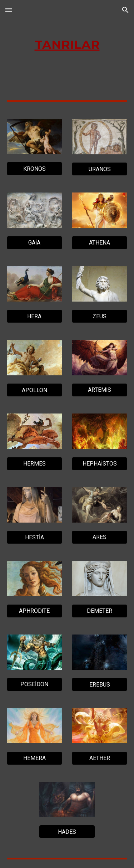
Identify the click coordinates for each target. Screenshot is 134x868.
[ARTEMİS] (100, 390)
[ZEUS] (100, 316)
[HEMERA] (34, 758)
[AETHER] (100, 758)
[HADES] (67, 832)
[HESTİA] (34, 537)
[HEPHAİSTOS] (100, 464)
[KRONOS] (34, 169)
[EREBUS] (100, 685)
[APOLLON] (34, 390)
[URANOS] (100, 169)
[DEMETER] (100, 611)
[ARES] (100, 537)
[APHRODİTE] (34, 611)
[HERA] (34, 316)
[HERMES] (34, 464)
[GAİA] (34, 243)
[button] (9, 10)
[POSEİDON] (34, 684)
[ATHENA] (100, 243)
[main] (67, 45)
